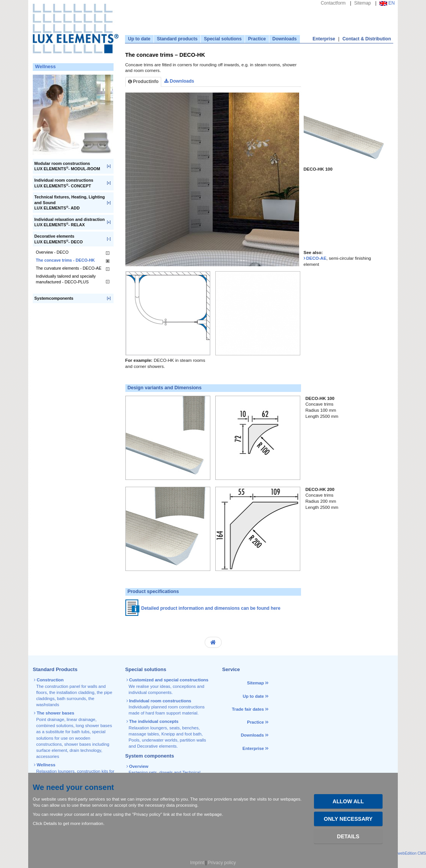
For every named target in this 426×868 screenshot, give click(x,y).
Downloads (285, 39)
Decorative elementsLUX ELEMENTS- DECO (58, 239)
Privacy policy (222, 863)
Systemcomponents (54, 298)
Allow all (348, 801)
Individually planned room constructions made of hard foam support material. (166, 707)
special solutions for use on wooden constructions (71, 738)
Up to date (139, 39)
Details (348, 836)
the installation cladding (72, 692)
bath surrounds (71, 699)
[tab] (311, 85)
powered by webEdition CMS (402, 853)
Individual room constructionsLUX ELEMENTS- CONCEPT (64, 183)
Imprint (197, 863)
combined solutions (55, 726)
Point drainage (50, 719)
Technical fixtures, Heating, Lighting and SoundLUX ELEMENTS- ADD (70, 202)
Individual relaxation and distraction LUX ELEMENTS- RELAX (70, 222)
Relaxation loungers (55, 771)
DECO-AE (316, 258)
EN (387, 3)
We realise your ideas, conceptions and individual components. (168, 686)
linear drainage (81, 719)
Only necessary (348, 819)
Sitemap (363, 3)
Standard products (177, 39)
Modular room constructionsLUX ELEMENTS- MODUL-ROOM (67, 166)
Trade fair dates (248, 709)
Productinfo (143, 82)
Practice (257, 39)
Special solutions (223, 39)
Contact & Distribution (367, 39)
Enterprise (324, 39)
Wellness (45, 67)
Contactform (333, 3)
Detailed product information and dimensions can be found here (211, 608)
